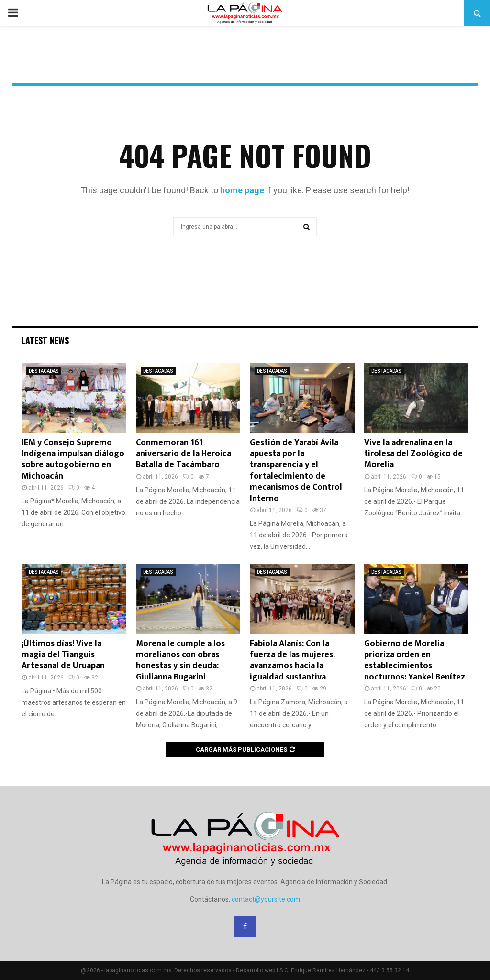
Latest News (45, 340)
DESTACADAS (44, 371)
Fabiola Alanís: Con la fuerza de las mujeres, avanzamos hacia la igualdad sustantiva (292, 660)
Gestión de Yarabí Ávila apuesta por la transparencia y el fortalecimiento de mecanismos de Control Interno (296, 471)
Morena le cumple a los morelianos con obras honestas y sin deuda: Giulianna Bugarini (180, 660)
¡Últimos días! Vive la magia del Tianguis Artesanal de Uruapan (63, 655)
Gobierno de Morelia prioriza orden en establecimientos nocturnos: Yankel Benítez (415, 660)
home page (242, 190)
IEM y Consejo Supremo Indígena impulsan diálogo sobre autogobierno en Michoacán (73, 459)
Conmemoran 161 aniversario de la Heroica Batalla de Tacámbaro (184, 454)
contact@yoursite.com (266, 899)
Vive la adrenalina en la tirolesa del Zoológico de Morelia (413, 454)
